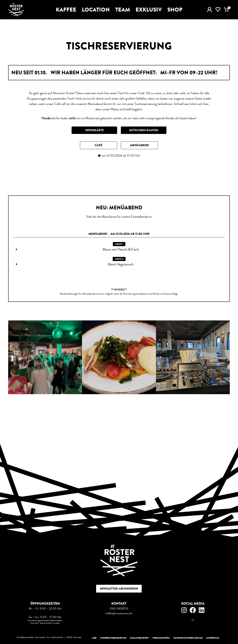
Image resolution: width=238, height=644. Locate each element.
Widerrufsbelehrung (113, 638)
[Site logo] (16, 9)
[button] (99, 145)
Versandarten (161, 638)
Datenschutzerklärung (188, 638)
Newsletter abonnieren (119, 589)
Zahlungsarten (139, 638)
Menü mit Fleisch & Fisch (121, 249)
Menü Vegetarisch (121, 264)
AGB (94, 638)
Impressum (213, 638)
